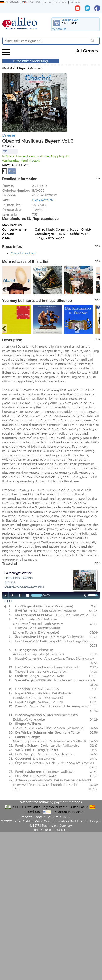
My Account (59, 29)
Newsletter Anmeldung (31, 61)
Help (48, 2)
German (10, 2)
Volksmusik (36, 68)
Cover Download (23, 253)
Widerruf (54, 817)
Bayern (23, 68)
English (32, 2)
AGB (66, 817)
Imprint (75, 2)
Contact (60, 2)
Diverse (9, 135)
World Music (9, 68)
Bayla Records (43, 200)
